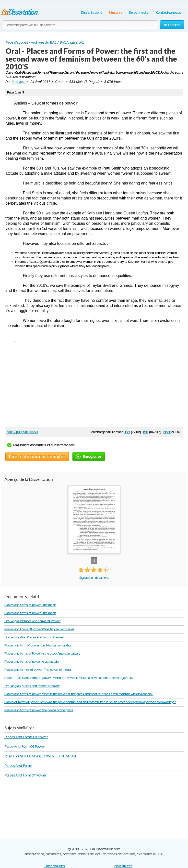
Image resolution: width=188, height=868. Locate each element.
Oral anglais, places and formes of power (32, 686)
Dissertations (91, 12)
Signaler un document (94, 578)
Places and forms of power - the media (30, 605)
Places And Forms (18, 766)
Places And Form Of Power (25, 775)
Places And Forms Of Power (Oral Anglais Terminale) (39, 629)
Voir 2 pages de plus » (23, 432)
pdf (146, 432)
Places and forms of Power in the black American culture (42, 653)
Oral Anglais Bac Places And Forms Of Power (34, 637)
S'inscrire (115, 12)
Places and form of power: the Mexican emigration (38, 645)
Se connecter (139, 12)
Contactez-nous (168, 12)
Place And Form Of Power (25, 746)
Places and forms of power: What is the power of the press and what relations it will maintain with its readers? (79, 694)
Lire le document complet (37, 457)
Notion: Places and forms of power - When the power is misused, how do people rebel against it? (69, 678)
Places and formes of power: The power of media (38, 670)
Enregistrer (89, 456)
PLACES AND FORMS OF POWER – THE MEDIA (40, 756)
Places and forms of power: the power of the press (39, 710)
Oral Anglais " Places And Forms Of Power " (32, 621)
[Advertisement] (92, 387)
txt (127, 432)
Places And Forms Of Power (26, 737)
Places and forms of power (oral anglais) (31, 662)
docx (167, 432)
